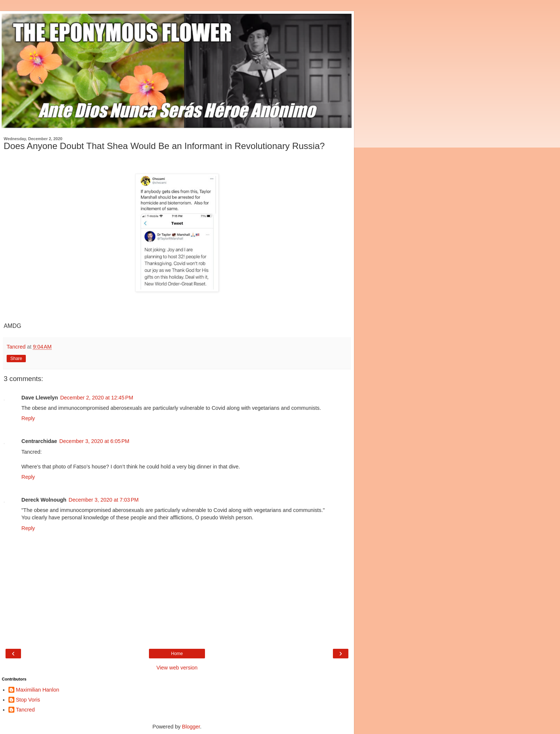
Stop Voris (28, 700)
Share (16, 359)
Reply (28, 418)
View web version (177, 668)
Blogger (191, 727)
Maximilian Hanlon (38, 690)
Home (177, 654)
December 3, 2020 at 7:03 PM (104, 500)
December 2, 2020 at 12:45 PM (97, 398)
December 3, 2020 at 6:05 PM (94, 441)
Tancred (25, 710)
